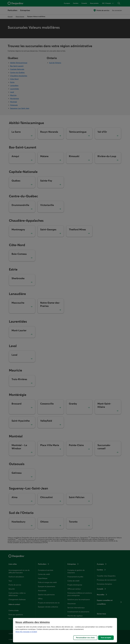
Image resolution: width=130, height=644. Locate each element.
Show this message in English (26, 632)
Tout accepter (106, 638)
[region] (65, 630)
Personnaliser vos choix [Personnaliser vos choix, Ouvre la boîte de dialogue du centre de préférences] (85, 638)
